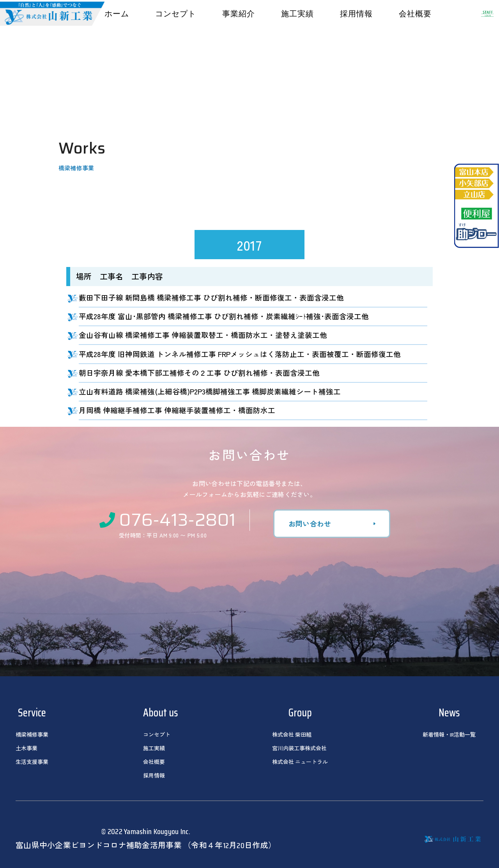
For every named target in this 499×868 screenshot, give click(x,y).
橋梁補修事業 (32, 735)
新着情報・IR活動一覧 (449, 735)
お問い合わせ (310, 523)
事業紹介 (239, 14)
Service (32, 712)
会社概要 (415, 14)
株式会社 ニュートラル (300, 762)
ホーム (117, 14)
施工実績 (297, 14)
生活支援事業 (32, 762)
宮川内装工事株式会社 (299, 748)
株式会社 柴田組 (292, 735)
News (449, 712)
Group (300, 712)
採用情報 (356, 14)
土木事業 (27, 748)
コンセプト (176, 14)
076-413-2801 (168, 519)
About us (160, 712)
